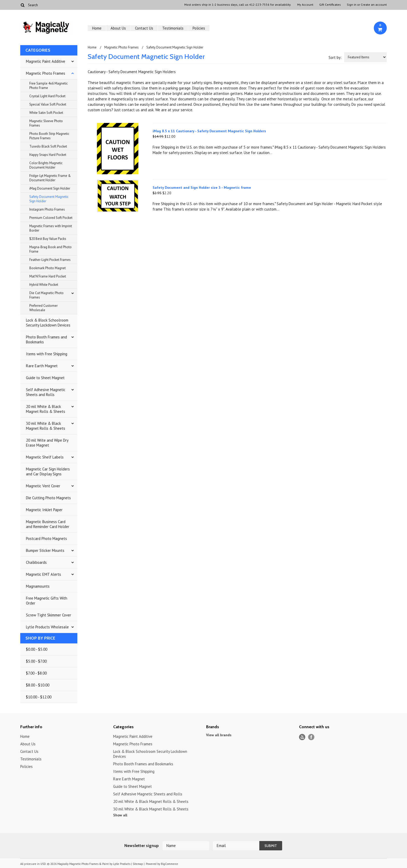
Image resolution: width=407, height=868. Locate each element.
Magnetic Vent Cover (43, 486)
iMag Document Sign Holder (50, 188)
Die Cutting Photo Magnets (48, 498)
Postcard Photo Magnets (46, 539)
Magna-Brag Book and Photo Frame (50, 249)
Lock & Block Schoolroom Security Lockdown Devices (48, 323)
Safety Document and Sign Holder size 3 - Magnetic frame (202, 188)
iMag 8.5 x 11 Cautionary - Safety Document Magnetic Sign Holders (209, 131)
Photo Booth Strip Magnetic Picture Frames (49, 136)
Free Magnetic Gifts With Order (47, 601)
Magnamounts (38, 586)
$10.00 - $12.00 (39, 697)
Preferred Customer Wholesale (43, 308)
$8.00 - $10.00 (38, 685)
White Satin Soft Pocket (46, 113)
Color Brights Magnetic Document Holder (46, 165)
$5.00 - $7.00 (36, 661)
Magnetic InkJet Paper (44, 510)
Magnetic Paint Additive (46, 61)
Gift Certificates (330, 5)
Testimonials (173, 28)
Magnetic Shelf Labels (45, 457)
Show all (120, 815)
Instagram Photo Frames (47, 209)
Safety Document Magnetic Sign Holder (49, 199)
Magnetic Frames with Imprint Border (51, 228)
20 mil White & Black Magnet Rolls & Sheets (46, 409)
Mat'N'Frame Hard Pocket (48, 276)
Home (97, 28)
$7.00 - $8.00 (36, 673)
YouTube (302, 737)
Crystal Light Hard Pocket (47, 96)
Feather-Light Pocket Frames (50, 260)
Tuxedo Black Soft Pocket (48, 146)
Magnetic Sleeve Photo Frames (46, 123)
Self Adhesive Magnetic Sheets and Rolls (46, 392)
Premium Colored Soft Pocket (51, 218)
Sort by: (335, 57)
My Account (305, 5)
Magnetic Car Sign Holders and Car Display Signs (48, 471)
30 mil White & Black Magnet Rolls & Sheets (46, 426)
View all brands (219, 735)
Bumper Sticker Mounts (45, 550)
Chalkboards (36, 562)
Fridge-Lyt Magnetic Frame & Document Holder (50, 178)
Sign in (352, 5)
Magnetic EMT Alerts (43, 574)
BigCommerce (169, 864)
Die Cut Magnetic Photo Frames (46, 295)
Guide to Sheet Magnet (45, 378)
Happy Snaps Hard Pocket (48, 155)
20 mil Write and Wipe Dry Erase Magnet (47, 443)
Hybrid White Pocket (44, 285)
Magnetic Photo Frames (46, 73)
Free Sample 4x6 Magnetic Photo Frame (49, 86)
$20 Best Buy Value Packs (48, 239)
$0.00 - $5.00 (37, 649)
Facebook (311, 737)
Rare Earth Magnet (42, 366)
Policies (199, 28)
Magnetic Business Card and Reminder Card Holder (48, 524)
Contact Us (144, 28)
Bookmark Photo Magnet (48, 268)
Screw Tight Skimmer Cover (49, 615)
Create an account (374, 5)
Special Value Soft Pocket (48, 104)
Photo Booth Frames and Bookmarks (46, 339)
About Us (118, 28)
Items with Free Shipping (47, 354)
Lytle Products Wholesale (47, 627)
